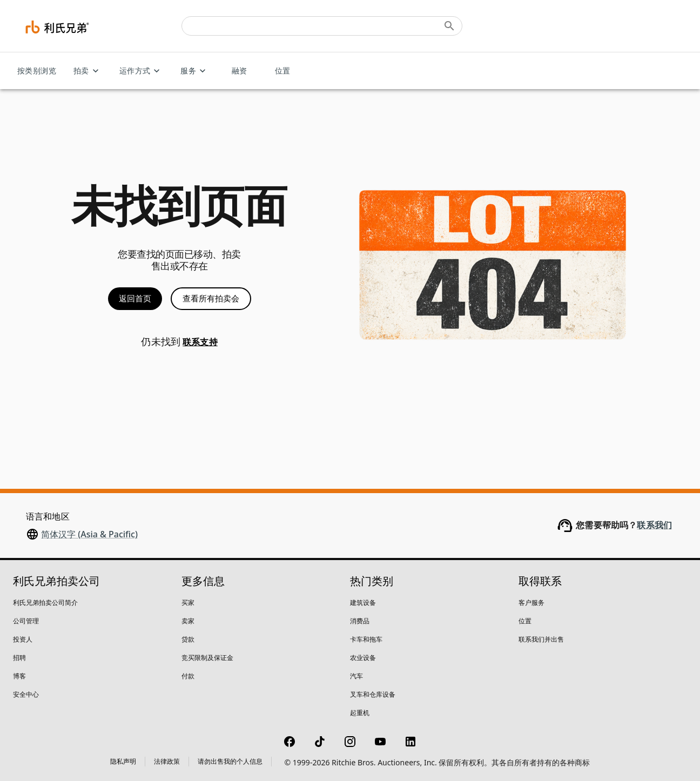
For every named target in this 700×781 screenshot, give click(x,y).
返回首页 (135, 299)
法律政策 (167, 761)
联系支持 (200, 342)
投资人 (23, 639)
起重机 (360, 713)
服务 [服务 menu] (195, 71)
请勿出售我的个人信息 (230, 761)
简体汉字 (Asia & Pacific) (89, 534)
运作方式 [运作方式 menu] (142, 71)
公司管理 (26, 621)
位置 (282, 71)
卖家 (188, 621)
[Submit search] (449, 26)
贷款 (188, 639)
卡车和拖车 (366, 639)
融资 (239, 71)
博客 (19, 676)
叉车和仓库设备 (373, 694)
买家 (188, 602)
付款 (188, 676)
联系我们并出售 (541, 639)
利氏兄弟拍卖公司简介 (45, 602)
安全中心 (26, 694)
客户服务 (531, 602)
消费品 (360, 621)
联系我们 (654, 525)
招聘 (19, 658)
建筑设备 (363, 602)
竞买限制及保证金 (207, 658)
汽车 (356, 676)
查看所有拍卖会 (211, 299)
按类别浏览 (37, 71)
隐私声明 (123, 761)
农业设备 (363, 658)
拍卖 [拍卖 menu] (88, 71)
